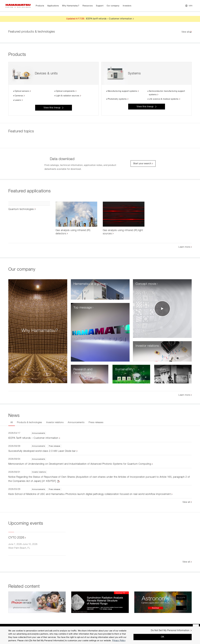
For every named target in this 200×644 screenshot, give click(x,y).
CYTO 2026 (16, 538)
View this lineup (52, 108)
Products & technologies (29, 423)
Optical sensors (22, 91)
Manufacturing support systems (122, 91)
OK (163, 637)
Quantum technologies (21, 209)
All (12, 423)
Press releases (96, 423)
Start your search (142, 164)
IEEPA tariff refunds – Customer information (109, 19)
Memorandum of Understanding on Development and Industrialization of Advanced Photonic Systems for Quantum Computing (80, 464)
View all (185, 32)
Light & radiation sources (68, 96)
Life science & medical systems (164, 99)
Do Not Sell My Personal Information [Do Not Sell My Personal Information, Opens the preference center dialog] (170, 631)
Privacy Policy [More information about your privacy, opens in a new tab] (119, 641)
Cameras (19, 96)
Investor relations (55, 423)
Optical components (65, 91)
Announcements (76, 423)
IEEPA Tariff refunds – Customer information (33, 438)
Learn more (184, 247)
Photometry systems (117, 99)
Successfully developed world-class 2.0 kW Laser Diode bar (42, 451)
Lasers (18, 100)
